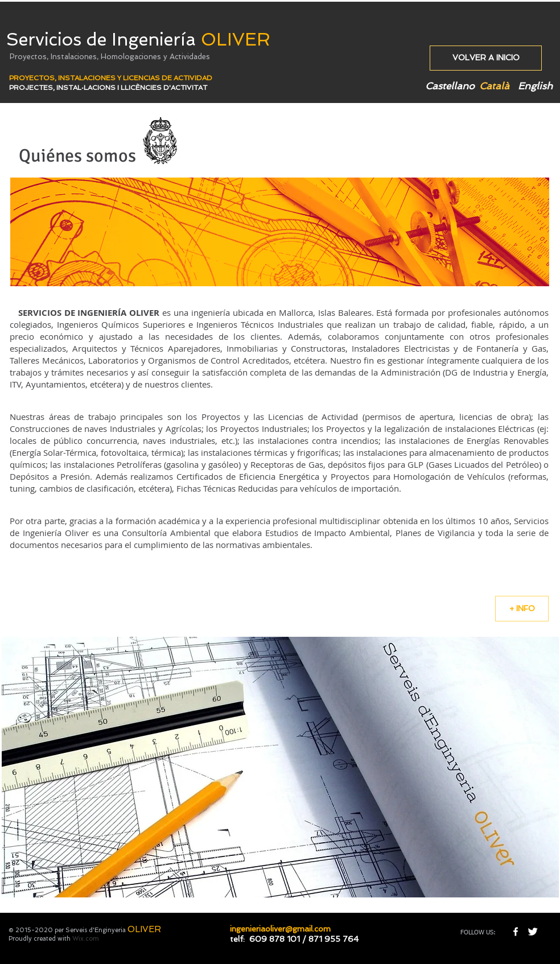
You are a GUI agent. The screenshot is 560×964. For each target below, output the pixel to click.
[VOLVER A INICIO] (486, 58)
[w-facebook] (516, 932)
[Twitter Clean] (533, 932)
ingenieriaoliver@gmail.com (280, 929)
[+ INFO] (522, 609)
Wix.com (86, 939)
